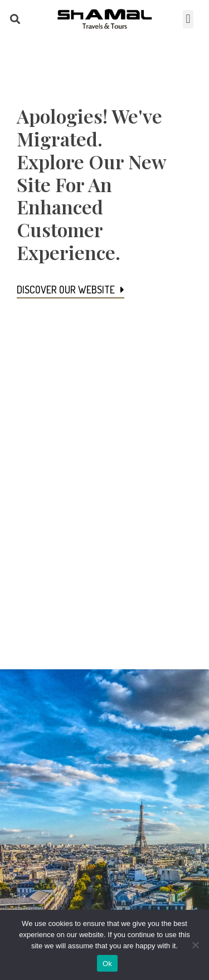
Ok (107, 964)
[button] (15, 19)
